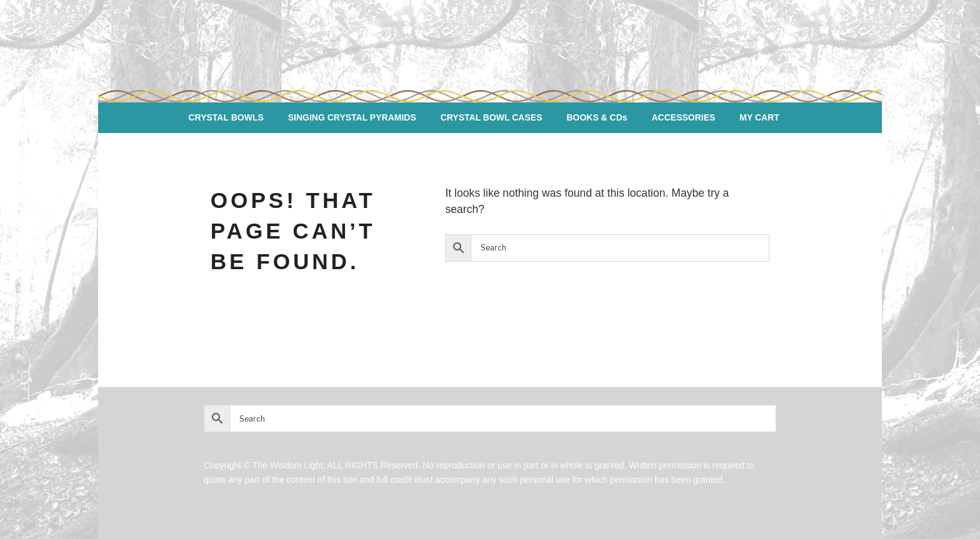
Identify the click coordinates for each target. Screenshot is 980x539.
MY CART (759, 117)
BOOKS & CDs (597, 117)
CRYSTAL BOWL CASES (492, 117)
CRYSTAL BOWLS (226, 117)
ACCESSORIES (684, 117)
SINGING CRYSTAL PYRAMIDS (352, 117)
